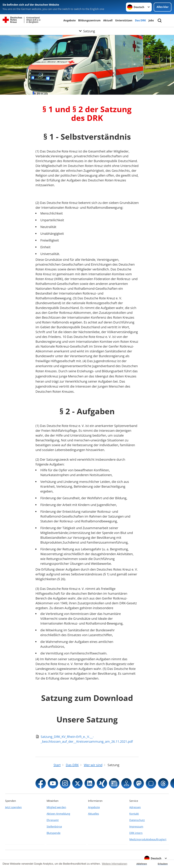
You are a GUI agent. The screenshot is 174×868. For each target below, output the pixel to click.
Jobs (151, 20)
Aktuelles (94, 814)
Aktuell (108, 20)
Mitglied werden (56, 807)
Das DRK (140, 20)
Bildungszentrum (89, 20)
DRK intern (136, 833)
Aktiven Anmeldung (58, 814)
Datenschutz (137, 820)
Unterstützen (124, 20)
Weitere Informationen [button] (115, 864)
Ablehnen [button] (142, 864)
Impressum (136, 827)
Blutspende (54, 833)
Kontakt (134, 814)
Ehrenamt (53, 820)
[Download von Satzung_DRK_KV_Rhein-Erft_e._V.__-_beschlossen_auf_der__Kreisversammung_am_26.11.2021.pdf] (87, 739)
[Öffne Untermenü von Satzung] (87, 31)
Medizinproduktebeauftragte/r (148, 839)
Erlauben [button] (163, 864)
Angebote (70, 20)
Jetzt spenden (13, 807)
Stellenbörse (54, 827)
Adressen (135, 807)
